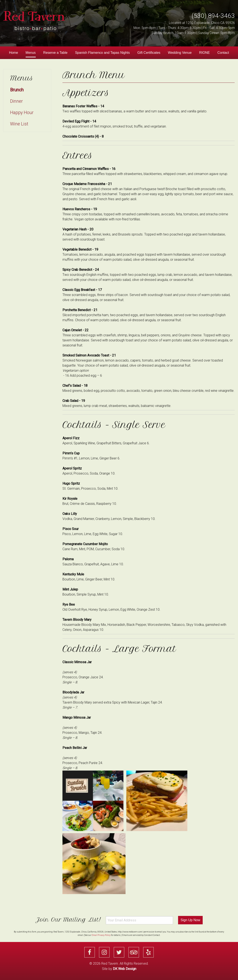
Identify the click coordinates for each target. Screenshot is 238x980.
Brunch (17, 90)
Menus (31, 53)
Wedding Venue (180, 53)
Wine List (19, 124)
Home (14, 53)
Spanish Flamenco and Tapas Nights (102, 53)
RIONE (204, 53)
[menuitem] (14, 53)
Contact (223, 53)
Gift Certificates (149, 53)
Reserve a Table (55, 53)
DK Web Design (125, 969)
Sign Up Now (190, 920)
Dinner (16, 101)
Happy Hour (22, 112)
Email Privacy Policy (101, 935)
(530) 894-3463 (213, 16)
